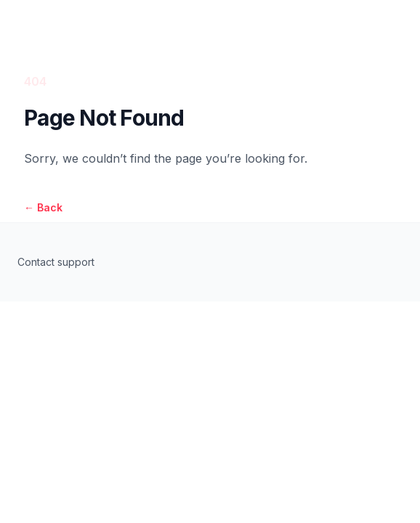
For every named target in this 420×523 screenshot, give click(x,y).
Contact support (56, 262)
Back (43, 207)
